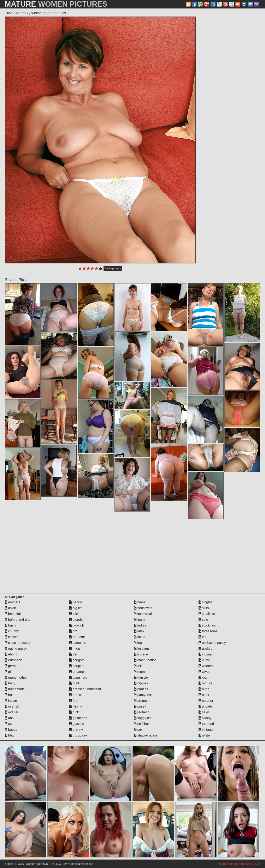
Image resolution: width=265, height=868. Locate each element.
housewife (143, 608)
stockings (207, 625)
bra (73, 631)
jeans (140, 620)
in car (75, 649)
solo (203, 620)
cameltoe (78, 643)
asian (10, 608)
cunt (74, 683)
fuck (74, 712)
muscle (141, 677)
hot (9, 695)
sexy (204, 712)
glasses (77, 724)
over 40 (12, 712)
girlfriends (78, 718)
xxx (203, 677)
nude (204, 689)
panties (141, 689)
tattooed (206, 724)
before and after (18, 620)
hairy (10, 683)
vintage (206, 730)
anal (10, 718)
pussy (140, 706)
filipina (76, 706)
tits (202, 637)
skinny (205, 718)
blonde (76, 620)
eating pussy (16, 649)
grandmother (16, 677)
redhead (142, 712)
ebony (11, 654)
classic (11, 637)
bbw (10, 735)
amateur (13, 602)
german (12, 666)
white (204, 735)
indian (11, 701)
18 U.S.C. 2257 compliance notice (71, 864)
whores (206, 666)
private (205, 706)
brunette (77, 637)
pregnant (142, 701)
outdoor (206, 701)
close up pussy (17, 643)
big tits (76, 608)
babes (11, 730)
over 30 (12, 706)
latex (139, 631)
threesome (208, 631)
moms (140, 672)
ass (9, 724)
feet (74, 701)
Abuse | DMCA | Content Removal (27, 864)
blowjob (77, 625)
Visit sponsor (113, 268)
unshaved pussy (212, 643)
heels (140, 602)
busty (10, 625)
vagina (205, 654)
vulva (204, 660)
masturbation (145, 660)
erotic (75, 695)
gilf (9, 672)
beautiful (13, 614)
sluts (204, 608)
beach (76, 602)
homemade (15, 689)
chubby (12, 631)
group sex (78, 735)
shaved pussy (146, 735)
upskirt (205, 649)
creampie (78, 672)
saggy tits (143, 718)
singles (205, 602)
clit (73, 654)
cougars (77, 660)
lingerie (141, 654)
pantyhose (143, 695)
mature (205, 683)
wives (204, 672)
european (13, 660)
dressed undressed (85, 689)
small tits (207, 614)
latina (140, 637)
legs (139, 643)
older (204, 695)
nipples (141, 683)
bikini (75, 614)
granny (76, 730)
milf (138, 666)
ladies (140, 625)
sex (138, 730)
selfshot (141, 724)
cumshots (78, 677)
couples (77, 666)
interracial (143, 614)
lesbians (142, 649)
